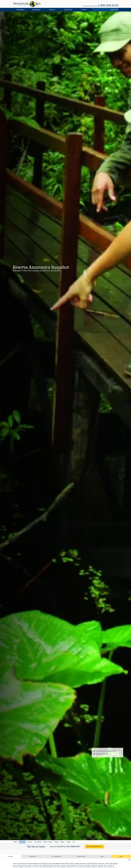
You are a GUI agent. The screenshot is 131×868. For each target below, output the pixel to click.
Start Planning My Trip (94, 846)
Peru (15, 842)
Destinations (21, 10)
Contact (84, 10)
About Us (52, 10)
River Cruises (48, 842)
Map (102, 856)
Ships (56, 842)
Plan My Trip (68, 10)
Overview (11, 856)
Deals (69, 842)
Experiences (36, 10)
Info (74, 842)
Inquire (121, 856)
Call (73, 847)
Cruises (30, 842)
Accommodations (56, 856)
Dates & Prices (81, 856)
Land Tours (38, 842)
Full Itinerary (32, 856)
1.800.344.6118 (108, 5)
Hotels (62, 842)
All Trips (22, 842)
